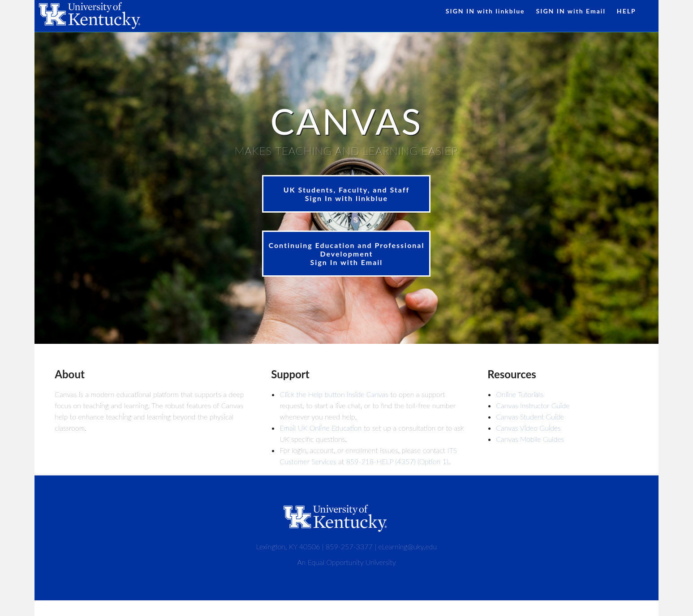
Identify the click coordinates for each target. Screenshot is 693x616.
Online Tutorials (519, 394)
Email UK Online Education (321, 428)
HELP (626, 11)
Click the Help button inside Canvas (334, 394)
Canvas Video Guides (528, 428)
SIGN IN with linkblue (485, 11)
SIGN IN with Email (571, 11)
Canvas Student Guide (530, 417)
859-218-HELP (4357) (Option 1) (397, 461)
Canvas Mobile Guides (530, 439)
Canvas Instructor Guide (533, 405)
